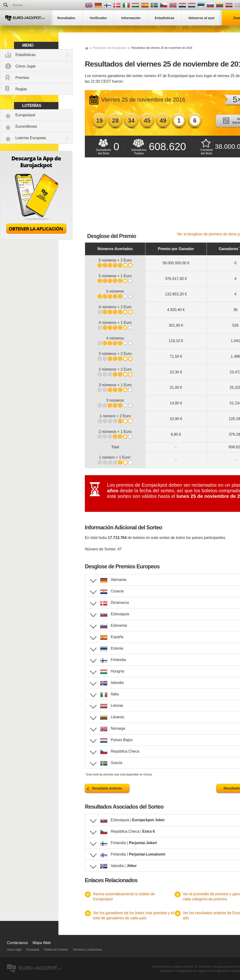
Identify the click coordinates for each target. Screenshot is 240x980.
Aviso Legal (14, 950)
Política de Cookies (56, 950)
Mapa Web (42, 943)
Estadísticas (25, 55)
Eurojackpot (25, 115)
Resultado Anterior (107, 788)
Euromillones (26, 126)
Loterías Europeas (31, 138)
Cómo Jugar (26, 66)
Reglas (21, 89)
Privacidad (33, 950)
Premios (22, 78)
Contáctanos (18, 943)
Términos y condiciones (87, 950)
